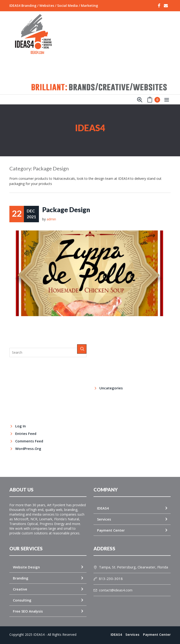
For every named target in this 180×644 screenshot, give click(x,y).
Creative (20, 589)
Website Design (26, 567)
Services (104, 519)
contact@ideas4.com (113, 590)
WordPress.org (28, 448)
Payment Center (111, 530)
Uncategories (111, 388)
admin (51, 219)
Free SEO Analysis (28, 611)
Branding (21, 578)
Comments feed (29, 441)
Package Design (66, 210)
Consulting (22, 600)
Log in (21, 426)
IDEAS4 (103, 508)
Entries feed (26, 433)
